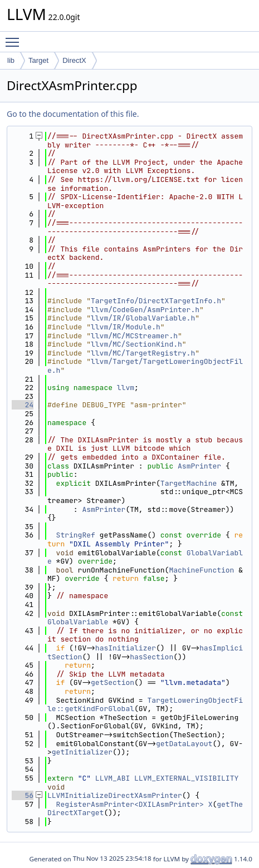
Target (38, 60)
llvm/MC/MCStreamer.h (134, 336)
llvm (126, 388)
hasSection (152, 657)
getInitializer (82, 752)
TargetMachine (189, 483)
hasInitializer (126, 648)
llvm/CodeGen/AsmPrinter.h (145, 310)
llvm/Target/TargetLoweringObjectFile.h (145, 366)
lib (11, 60)
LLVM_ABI (113, 778)
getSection (113, 682)
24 (23, 405)
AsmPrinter (199, 466)
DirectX (74, 60)
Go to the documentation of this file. (73, 114)
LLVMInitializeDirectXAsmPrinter (115, 795)
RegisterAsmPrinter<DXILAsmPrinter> (130, 804)
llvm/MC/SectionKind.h (136, 344)
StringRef (76, 535)
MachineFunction (201, 570)
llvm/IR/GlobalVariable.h (143, 318)
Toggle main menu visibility (15, 37)
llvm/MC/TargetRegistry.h (143, 353)
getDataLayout (184, 744)
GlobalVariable (78, 622)
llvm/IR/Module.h (126, 327)
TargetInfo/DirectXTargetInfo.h (156, 301)
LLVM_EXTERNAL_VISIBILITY (186, 778)
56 (23, 795)
